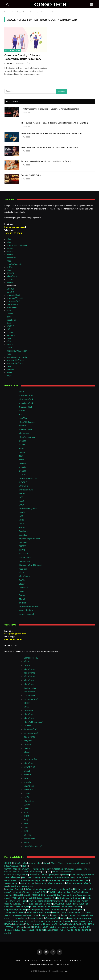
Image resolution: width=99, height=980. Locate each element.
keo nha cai (63, 927)
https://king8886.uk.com (17, 351)
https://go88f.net (54, 921)
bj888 (27, 809)
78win (53, 863)
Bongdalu (19, 889)
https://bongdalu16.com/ (30, 539)
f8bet (27, 824)
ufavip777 (19, 904)
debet (69, 901)
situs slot (82, 915)
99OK (25, 918)
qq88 (44, 875)
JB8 (19, 878)
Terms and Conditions (41, 964)
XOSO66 (40, 930)
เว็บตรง (27, 665)
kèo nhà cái (12, 320)
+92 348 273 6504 (13, 233)
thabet (22, 527)
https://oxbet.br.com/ (81, 895)
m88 (21, 497)
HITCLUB (23, 554)
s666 (90, 921)
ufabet (22, 584)
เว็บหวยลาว (29, 786)
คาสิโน (10, 267)
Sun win (76, 901)
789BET (10, 273)
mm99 (27, 748)
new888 (23, 418)
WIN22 (48, 912)
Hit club (29, 904)
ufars (39, 863)
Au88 (22, 448)
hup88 (48, 930)
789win (27, 726)
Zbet (88, 904)
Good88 (8, 904)
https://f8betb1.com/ (28, 478)
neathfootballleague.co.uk (16, 875)
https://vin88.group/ (28, 509)
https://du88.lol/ (14, 295)
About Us (47, 960)
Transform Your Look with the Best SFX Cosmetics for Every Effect (50, 147)
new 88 (22, 463)
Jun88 (55, 924)
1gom (24, 901)
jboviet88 (28, 790)
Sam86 (75, 892)
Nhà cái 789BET (26, 407)
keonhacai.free (66, 889)
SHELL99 (84, 880)
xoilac (60, 892)
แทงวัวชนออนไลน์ (60, 869)
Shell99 (27, 775)
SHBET (22, 460)
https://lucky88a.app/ (15, 910)
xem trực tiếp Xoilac (15, 360)
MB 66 (22, 493)
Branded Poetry (31, 658)
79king (80, 875)
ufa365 (8, 872)
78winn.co (24, 531)
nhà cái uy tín (77, 898)
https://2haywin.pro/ (33, 846)
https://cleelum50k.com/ (17, 245)
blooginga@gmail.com (15, 227)
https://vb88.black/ (15, 298)
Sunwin (27, 805)
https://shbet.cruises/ (33, 722)
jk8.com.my (27, 886)
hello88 (27, 744)
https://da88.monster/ (49, 907)
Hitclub (10, 345)
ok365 (22, 912)
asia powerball (76, 869)
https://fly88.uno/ (22, 892)
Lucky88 (36, 892)
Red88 (70, 930)
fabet (9, 366)
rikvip (25, 898)
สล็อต (9, 239)
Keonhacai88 (74, 912)
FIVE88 (10, 927)
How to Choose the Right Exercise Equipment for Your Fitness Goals (51, 109)
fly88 (24, 863)
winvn (22, 505)
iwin (18, 901)
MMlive (64, 918)
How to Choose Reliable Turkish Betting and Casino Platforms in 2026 (52, 133)
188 (8, 329)
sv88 (71, 918)
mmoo (22, 452)
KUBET (78, 878)
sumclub (10, 370)
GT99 (31, 921)
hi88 (26, 820)
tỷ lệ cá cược (63, 898)
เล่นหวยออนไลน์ (26, 399)
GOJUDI (8, 863)
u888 (73, 875)
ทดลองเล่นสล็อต (26, 610)
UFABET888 (12, 304)
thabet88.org (54, 880)
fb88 (9, 354)
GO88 (32, 918)
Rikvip (14, 880)
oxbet (89, 912)
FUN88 (17, 863)
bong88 (26, 895)
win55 (62, 901)
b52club (23, 603)
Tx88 (75, 904)
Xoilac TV (45, 915)
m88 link (23, 569)
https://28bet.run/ (83, 918)
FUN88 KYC (59, 883)
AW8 (29, 878)
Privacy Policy (31, 960)
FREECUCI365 (38, 895)
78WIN (22, 475)
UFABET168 (29, 767)
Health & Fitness (13, 50)
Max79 (22, 599)
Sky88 (33, 907)
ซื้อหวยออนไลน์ (30, 729)
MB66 (56, 930)
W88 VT (10, 326)
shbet (9, 338)
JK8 (44, 872)
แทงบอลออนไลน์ (26, 395)
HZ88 (25, 866)
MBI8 (49, 904)
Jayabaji (36, 878)
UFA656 (25, 872)
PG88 (9, 348)
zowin (9, 373)
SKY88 (8, 883)
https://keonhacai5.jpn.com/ (32, 880)
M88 (82, 910)
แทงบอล (10, 248)
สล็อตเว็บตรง (12, 258)
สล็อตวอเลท (24, 433)
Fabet (63, 930)
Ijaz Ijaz (9, 63)
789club (16, 898)
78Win (22, 580)
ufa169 (16, 872)
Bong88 (10, 292)
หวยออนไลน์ (35, 875)
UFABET (11, 289)
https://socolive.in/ (27, 437)
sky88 (73, 927)
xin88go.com (11, 912)
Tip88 (39, 910)
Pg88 (65, 915)
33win (69, 924)
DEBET (16, 883)
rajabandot (29, 710)
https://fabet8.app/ (71, 907)
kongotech (64, 971)
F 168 (26, 756)
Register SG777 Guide (31, 175)
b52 (29, 915)
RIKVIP (22, 550)
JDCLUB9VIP (59, 904)
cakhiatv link (24, 561)
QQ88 (27, 816)
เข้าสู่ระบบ (23, 486)
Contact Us (61, 960)
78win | (61, 863)
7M (72, 878)
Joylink (67, 892)
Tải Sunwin (24, 588)
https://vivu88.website (29, 607)
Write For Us (63, 964)
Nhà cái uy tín (23, 907)
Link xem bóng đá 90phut (30, 565)
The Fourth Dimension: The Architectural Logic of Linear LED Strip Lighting (54, 123)
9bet (9, 323)
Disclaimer (76, 960)
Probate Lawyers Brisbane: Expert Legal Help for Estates (46, 161)
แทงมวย (32, 863)
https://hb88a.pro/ (27, 422)
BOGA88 (86, 930)
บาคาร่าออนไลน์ (26, 403)
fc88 (21, 456)
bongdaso (24, 542)
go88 (31, 898)
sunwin (10, 255)
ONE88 (56, 912)
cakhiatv (84, 892)
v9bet (27, 778)
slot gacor (41, 883)
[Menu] (92, 4)
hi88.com (19, 927)
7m (54, 898)
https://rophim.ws (41, 924)
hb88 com (77, 883)
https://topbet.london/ (58, 878)
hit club (22, 445)
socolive (47, 898)
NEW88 (8, 924)
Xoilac (36, 915)
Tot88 (46, 910)
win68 (76, 924)
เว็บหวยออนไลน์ (13, 301)
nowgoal (32, 901)
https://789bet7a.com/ (58, 895)
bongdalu (23, 535)
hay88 (9, 376)
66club (10, 332)
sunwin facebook (27, 614)
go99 (51, 875)
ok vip (9, 317)
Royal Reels (12, 308)
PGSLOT (9, 918)
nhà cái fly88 (25, 557)
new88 (22, 512)
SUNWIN (86, 878)
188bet (17, 895)
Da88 (53, 910)
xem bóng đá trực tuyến (17, 357)
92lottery (11, 335)
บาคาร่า (10, 280)
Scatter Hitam (30, 688)
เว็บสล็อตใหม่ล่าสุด (14, 264)
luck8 (22, 501)
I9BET (7, 880)
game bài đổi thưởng (42, 869)
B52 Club (39, 921)
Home (17, 960)
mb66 (45, 927)
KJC (21, 414)
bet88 (58, 875)
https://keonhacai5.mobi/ (45, 889)
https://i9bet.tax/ (35, 912)
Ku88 (69, 904)
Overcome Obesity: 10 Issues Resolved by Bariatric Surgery (23, 57)
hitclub (78, 889)
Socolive (9, 889)
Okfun (46, 863)
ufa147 (87, 869)
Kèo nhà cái (10, 907)
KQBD (78, 930)
